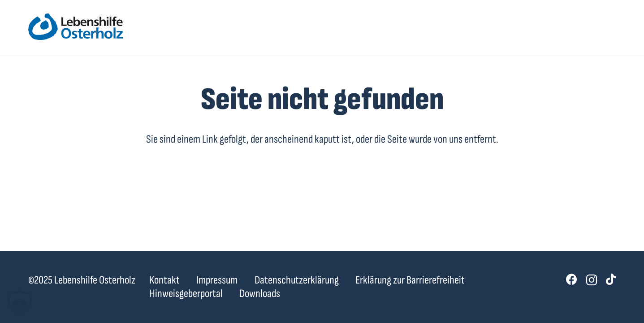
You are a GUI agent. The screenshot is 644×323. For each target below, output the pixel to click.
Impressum (217, 280)
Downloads (260, 294)
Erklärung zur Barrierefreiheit (410, 280)
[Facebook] (572, 279)
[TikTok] (611, 279)
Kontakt (164, 280)
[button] (20, 303)
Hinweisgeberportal (186, 294)
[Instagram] (592, 280)
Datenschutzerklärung (297, 280)
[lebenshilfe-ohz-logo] (76, 27)
